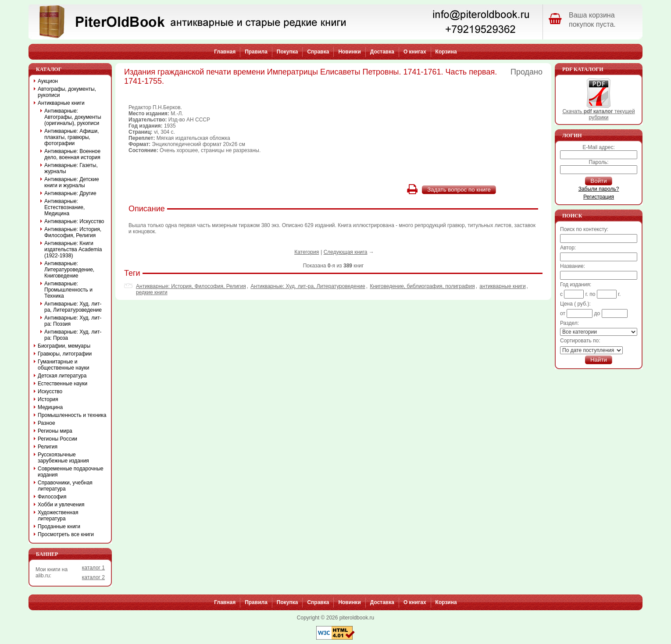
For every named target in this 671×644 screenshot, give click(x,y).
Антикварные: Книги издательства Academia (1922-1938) (73, 249)
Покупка (287, 52)
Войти (598, 181)
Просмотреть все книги (66, 534)
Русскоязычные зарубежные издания (63, 458)
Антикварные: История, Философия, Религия (191, 286)
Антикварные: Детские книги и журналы (72, 182)
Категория (307, 252)
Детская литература (62, 376)
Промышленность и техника (72, 415)
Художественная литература (58, 516)
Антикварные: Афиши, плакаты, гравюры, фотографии (72, 137)
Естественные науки (62, 384)
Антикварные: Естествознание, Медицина (64, 207)
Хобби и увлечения (61, 505)
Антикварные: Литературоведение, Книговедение (69, 270)
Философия (52, 497)
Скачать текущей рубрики (598, 112)
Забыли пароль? (599, 189)
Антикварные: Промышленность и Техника (68, 290)
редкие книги (152, 292)
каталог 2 (93, 577)
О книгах (415, 52)
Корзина (446, 52)
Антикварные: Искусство (74, 221)
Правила (256, 52)
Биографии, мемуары (64, 346)
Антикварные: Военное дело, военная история (72, 154)
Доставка (382, 52)
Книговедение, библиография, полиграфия (422, 286)
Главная (225, 52)
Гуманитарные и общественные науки (63, 365)
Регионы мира (55, 431)
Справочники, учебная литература (65, 486)
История (48, 399)
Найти (599, 360)
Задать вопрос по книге (459, 190)
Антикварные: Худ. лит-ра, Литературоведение (308, 286)
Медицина (50, 407)
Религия (48, 447)
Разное (46, 423)
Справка (318, 52)
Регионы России (57, 439)
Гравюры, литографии (65, 354)
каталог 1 (93, 568)
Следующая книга (346, 252)
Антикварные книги (61, 103)
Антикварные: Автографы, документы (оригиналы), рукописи (73, 117)
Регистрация (599, 197)
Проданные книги (59, 527)
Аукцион (48, 81)
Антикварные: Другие (70, 193)
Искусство (50, 391)
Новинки (349, 52)
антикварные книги (502, 286)
